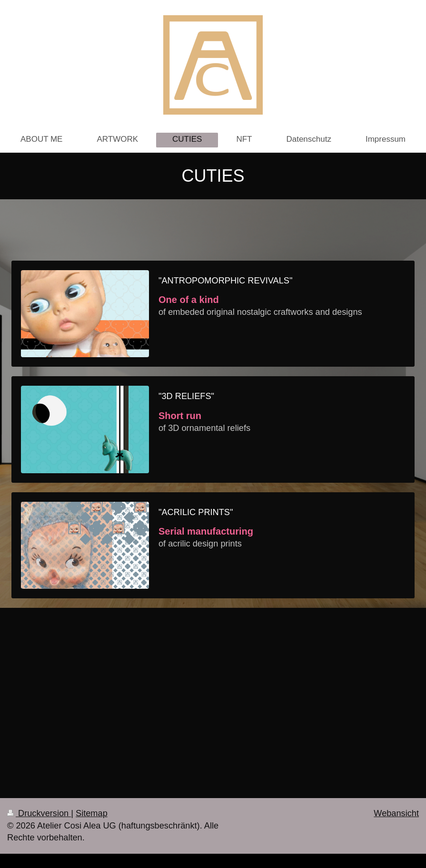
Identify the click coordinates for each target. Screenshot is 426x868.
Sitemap (92, 813)
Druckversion (39, 813)
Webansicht (396, 813)
